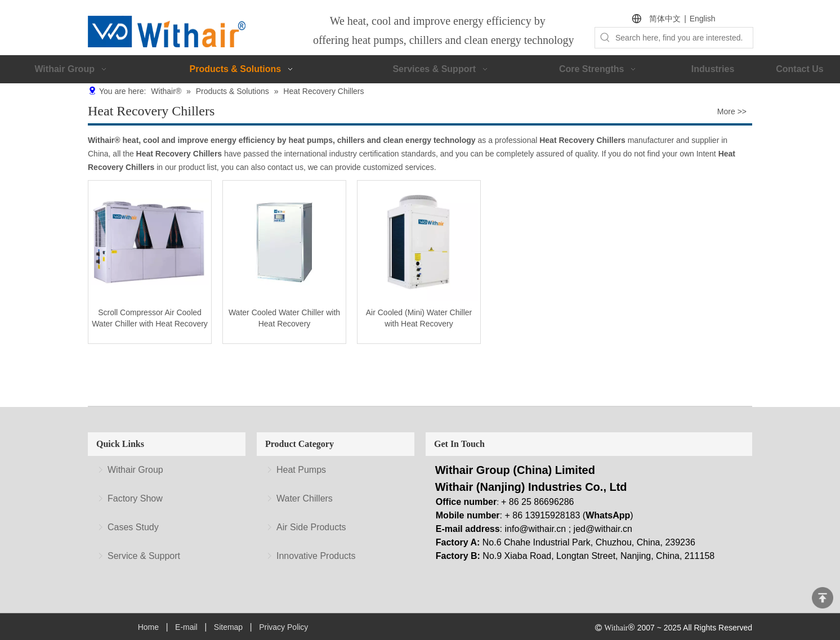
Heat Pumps (301, 470)
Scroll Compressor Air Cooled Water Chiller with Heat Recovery (150, 318)
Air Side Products (311, 527)
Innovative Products (316, 556)
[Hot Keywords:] (605, 38)
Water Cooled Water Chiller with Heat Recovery (284, 318)
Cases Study (133, 527)
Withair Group (135, 470)
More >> (732, 111)
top (823, 598)
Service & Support (144, 556)
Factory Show (135, 498)
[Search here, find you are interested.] (684, 38)
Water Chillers (305, 498)
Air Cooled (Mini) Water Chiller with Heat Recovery (419, 318)
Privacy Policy (283, 627)
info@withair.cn (536, 529)
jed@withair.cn (603, 529)
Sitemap (228, 627)
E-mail (186, 627)
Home (148, 627)
